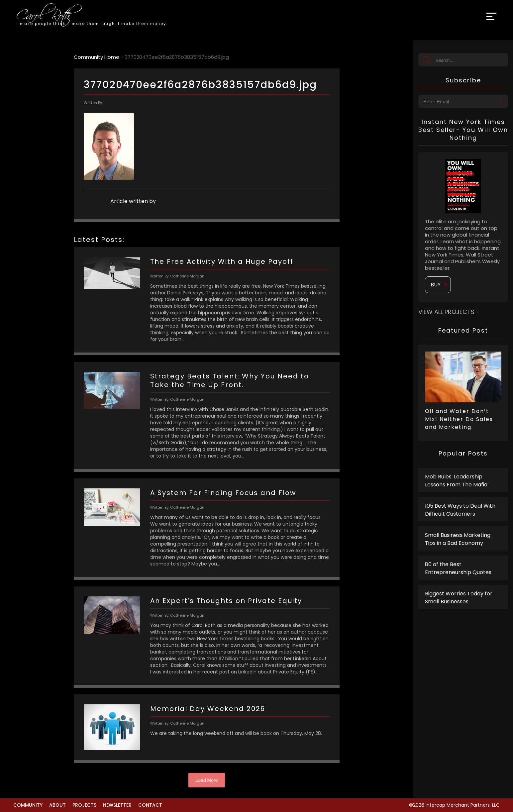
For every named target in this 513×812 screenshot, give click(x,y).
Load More (207, 780)
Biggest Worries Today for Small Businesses (459, 598)
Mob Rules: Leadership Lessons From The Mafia (456, 481)
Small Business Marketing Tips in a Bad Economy (458, 539)
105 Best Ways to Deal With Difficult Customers (460, 510)
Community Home (97, 57)
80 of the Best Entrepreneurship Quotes (458, 568)
